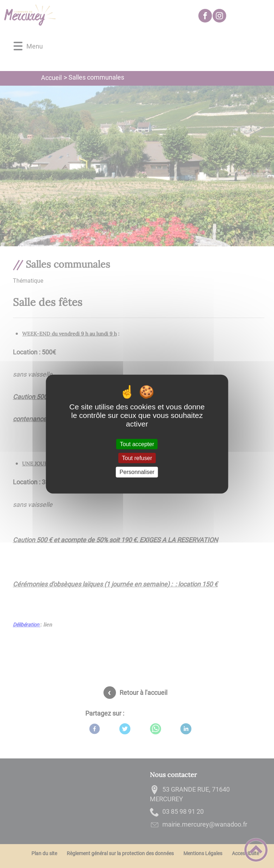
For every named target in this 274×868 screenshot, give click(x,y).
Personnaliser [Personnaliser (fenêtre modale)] (137, 472)
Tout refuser (137, 458)
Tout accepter (137, 444)
